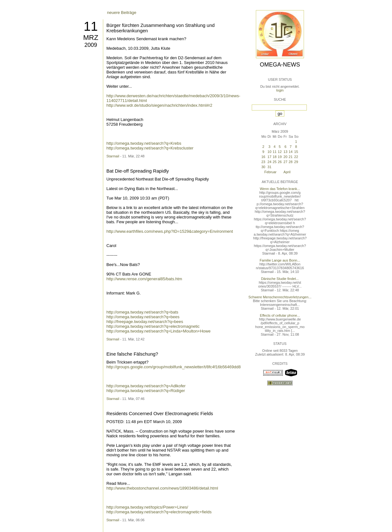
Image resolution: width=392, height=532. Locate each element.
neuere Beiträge (122, 13)
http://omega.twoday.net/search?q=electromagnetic (153, 326)
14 (291, 152)
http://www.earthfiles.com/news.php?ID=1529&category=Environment (170, 231)
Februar (271, 172)
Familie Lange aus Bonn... (280, 260)
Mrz (91, 38)
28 (291, 162)
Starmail (113, 156)
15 (296, 152)
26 (280, 162)
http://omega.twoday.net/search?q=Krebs (144, 143)
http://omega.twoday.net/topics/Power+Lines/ (147, 507)
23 (263, 162)
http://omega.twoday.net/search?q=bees (143, 317)
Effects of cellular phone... (280, 315)
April (287, 172)
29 (296, 162)
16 (263, 157)
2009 (91, 45)
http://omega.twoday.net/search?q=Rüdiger (146, 391)
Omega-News (280, 65)
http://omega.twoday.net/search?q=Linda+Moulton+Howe (158, 331)
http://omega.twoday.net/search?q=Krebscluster (150, 148)
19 (280, 157)
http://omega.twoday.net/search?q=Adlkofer (146, 386)
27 (285, 162)
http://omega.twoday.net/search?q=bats (142, 312)
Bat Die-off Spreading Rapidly (138, 171)
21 (291, 157)
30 (263, 167)
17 (269, 157)
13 (285, 152)
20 (285, 157)
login (280, 90)
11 (91, 26)
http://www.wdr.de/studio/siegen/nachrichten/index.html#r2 (159, 105)
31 (269, 167)
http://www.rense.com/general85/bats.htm (144, 279)
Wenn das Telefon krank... (280, 189)
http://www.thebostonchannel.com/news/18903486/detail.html (162, 488)
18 (275, 157)
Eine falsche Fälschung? (132, 354)
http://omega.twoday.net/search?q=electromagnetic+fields (159, 512)
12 (280, 152)
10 (269, 152)
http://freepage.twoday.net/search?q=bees (145, 322)
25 (275, 162)
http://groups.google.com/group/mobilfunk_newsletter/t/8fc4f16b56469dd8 (174, 367)
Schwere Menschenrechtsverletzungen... (280, 297)
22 (296, 157)
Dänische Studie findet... (280, 279)
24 (269, 162)
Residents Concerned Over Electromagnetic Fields (160, 413)
